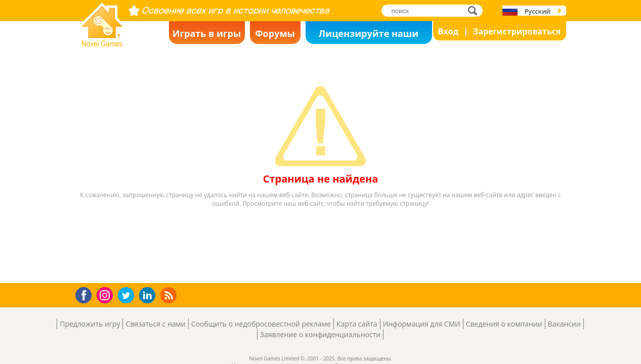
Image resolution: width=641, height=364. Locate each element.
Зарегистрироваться (517, 31)
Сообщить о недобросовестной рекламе (261, 324)
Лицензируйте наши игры (369, 36)
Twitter (128, 296)
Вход (448, 31)
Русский (538, 11)
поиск (475, 10)
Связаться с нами (155, 324)
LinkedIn (149, 295)
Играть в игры (207, 33)
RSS (170, 295)
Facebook (86, 294)
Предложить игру (90, 324)
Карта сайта (357, 324)
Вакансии (564, 324)
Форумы (275, 33)
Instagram (106, 294)
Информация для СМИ (422, 324)
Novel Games (101, 43)
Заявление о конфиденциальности (320, 334)
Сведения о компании (504, 324)
